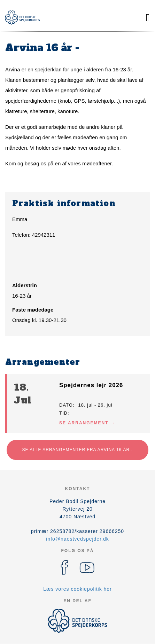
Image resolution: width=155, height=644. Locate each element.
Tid (63, 413)
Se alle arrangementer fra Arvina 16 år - (78, 450)
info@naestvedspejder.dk (77, 539)
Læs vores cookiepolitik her (77, 589)
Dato (66, 405)
